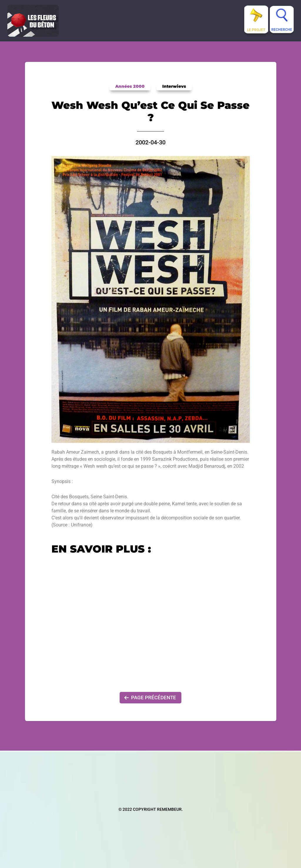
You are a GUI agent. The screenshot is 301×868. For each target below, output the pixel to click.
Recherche (282, 30)
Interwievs (173, 86)
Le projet (256, 30)
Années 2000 (131, 86)
